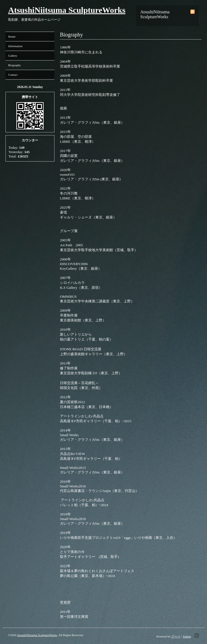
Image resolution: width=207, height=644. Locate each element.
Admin (187, 636)
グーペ (176, 636)
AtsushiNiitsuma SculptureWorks (67, 10)
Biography (14, 65)
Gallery (13, 56)
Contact (13, 75)
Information (15, 46)
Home (12, 37)
